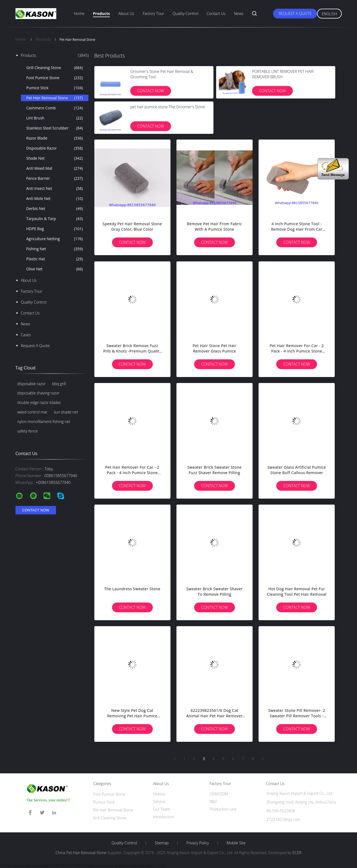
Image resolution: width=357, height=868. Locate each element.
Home (79, 13)
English (329, 14)
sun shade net (66, 412)
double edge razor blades (39, 402)
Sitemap (162, 843)
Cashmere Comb (55, 108)
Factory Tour (153, 13)
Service (159, 801)
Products (101, 13)
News (238, 13)
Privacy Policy (198, 843)
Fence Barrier (55, 178)
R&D (213, 801)
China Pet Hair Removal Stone (81, 853)
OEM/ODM (219, 794)
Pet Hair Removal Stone (55, 98)
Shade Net (55, 158)
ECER (297, 853)
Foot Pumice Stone (55, 78)
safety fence (28, 431)
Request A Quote (295, 13)
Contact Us (216, 13)
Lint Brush (55, 118)
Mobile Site (236, 843)
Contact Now (151, 91)
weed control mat (32, 412)
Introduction (164, 817)
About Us (126, 13)
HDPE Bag (55, 229)
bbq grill (59, 384)
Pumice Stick (55, 88)
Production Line (223, 809)
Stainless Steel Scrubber (55, 128)
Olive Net (55, 269)
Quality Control (185, 13)
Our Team (162, 809)
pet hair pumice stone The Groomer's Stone (168, 107)
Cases (26, 335)
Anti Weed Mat (55, 168)
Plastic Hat (55, 259)
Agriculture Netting (55, 239)
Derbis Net (55, 209)
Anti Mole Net (55, 199)
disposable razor (32, 384)
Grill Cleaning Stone (55, 68)
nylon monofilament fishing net (44, 421)
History (159, 794)
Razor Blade (55, 138)
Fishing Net (55, 249)
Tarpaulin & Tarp (55, 219)
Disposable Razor (55, 148)
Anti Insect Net (55, 189)
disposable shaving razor (38, 393)
